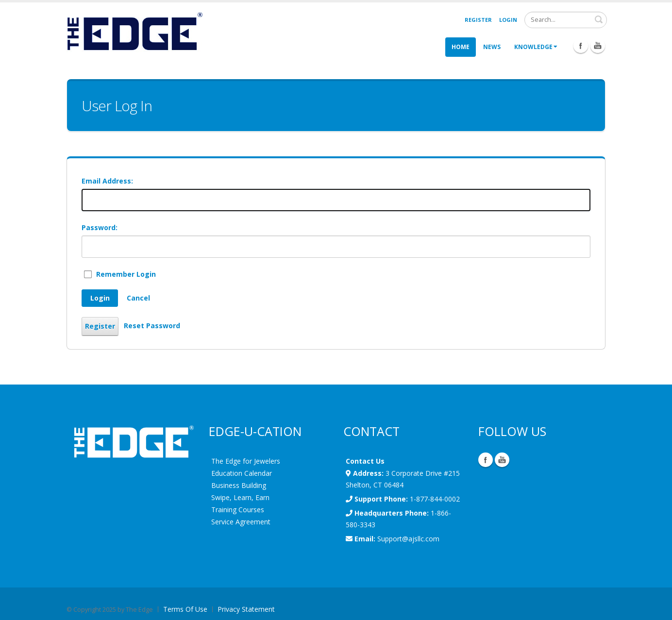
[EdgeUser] (134, 33)
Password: (100, 227)
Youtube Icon (598, 46)
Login (508, 20)
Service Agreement (241, 522)
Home (461, 47)
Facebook (486, 460)
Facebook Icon (581, 46)
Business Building (239, 485)
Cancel (138, 298)
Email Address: (107, 181)
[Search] (566, 20)
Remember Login (126, 274)
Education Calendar (242, 473)
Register (478, 20)
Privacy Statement (246, 609)
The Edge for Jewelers (246, 461)
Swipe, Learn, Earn (240, 497)
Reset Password (152, 326)
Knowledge (536, 47)
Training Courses (238, 510)
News (492, 47)
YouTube (502, 460)
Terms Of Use (185, 609)
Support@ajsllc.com (408, 539)
